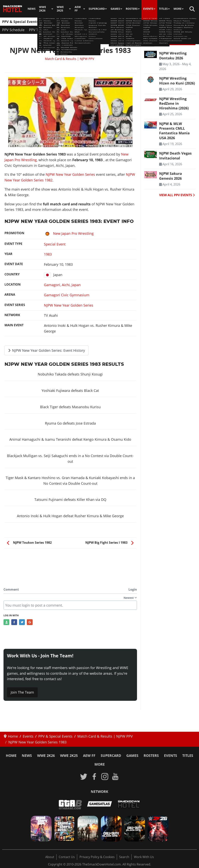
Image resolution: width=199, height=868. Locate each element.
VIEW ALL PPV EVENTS (177, 195)
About (50, 857)
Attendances (174, 22)
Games (115, 9)
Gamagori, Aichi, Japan (62, 285)
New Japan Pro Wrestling (69, 233)
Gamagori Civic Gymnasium (67, 295)
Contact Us (67, 857)
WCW (143, 22)
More (178, 9)
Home (11, 755)
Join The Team (22, 692)
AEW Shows (77, 22)
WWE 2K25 (60, 9)
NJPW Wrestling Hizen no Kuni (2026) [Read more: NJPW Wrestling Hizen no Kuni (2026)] (177, 81)
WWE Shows (53, 22)
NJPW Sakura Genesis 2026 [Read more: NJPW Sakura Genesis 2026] (171, 176)
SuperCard (97, 9)
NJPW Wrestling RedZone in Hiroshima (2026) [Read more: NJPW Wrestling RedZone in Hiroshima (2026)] (174, 103)
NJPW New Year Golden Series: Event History (47, 350)
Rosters (132, 9)
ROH (131, 22)
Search (124, 857)
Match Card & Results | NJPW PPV (70, 59)
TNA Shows (100, 22)
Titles (163, 9)
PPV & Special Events (20, 22)
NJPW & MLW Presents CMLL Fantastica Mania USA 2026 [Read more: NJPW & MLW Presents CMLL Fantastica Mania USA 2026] (174, 131)
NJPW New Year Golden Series (70, 174)
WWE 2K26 (43, 9)
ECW (156, 22)
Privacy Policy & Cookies (97, 857)
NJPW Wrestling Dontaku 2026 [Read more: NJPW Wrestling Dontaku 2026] (173, 55)
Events (148, 9)
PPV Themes (39, 30)
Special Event (55, 244)
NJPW (118, 22)
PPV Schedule (13, 30)
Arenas (59, 30)
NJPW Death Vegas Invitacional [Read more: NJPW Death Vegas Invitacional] (175, 156)
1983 (48, 254)
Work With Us (144, 857)
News (32, 9)
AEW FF (78, 9)
